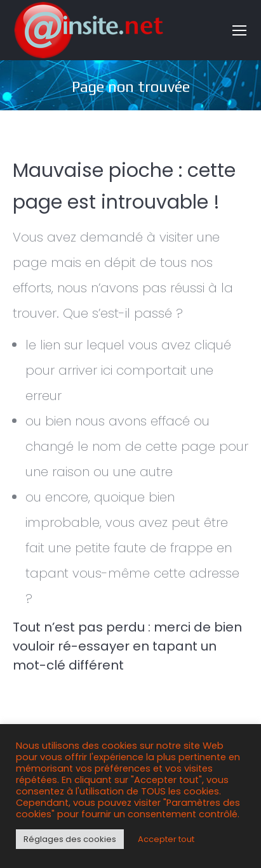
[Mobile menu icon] (239, 30)
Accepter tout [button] (166, 839)
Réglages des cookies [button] (70, 839)
